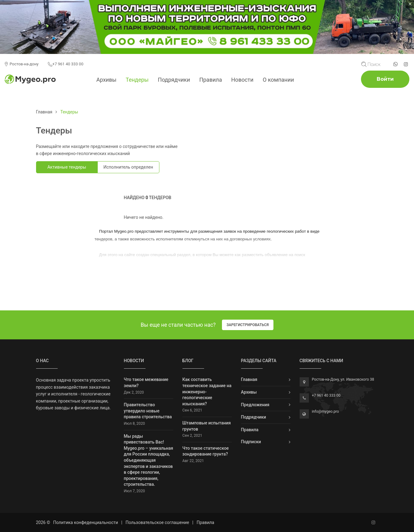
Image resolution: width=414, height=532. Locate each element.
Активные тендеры (67, 167)
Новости (242, 80)
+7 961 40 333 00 (66, 64)
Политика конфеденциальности (85, 522)
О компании (278, 80)
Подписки (251, 442)
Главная (44, 112)
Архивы (106, 80)
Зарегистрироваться (248, 325)
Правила (211, 80)
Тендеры (137, 80)
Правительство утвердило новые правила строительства (148, 411)
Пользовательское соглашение (157, 522)
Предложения (255, 405)
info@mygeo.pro (326, 411)
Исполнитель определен (128, 167)
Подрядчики (174, 80)
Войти (385, 79)
